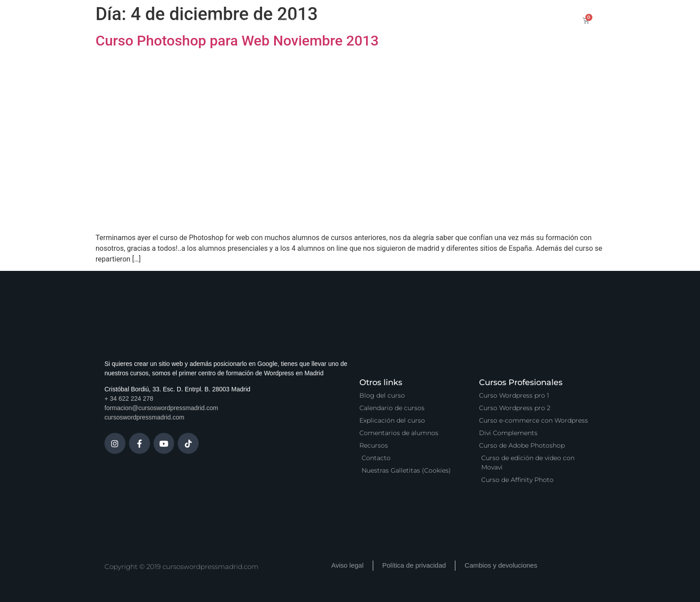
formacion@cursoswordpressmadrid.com (161, 408)
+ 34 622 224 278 (129, 399)
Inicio (214, 20)
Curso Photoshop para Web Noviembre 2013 (237, 41)
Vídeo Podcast (451, 20)
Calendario (291, 20)
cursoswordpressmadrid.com (144, 417)
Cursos (248, 20)
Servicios (337, 20)
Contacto (503, 20)
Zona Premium (389, 20)
